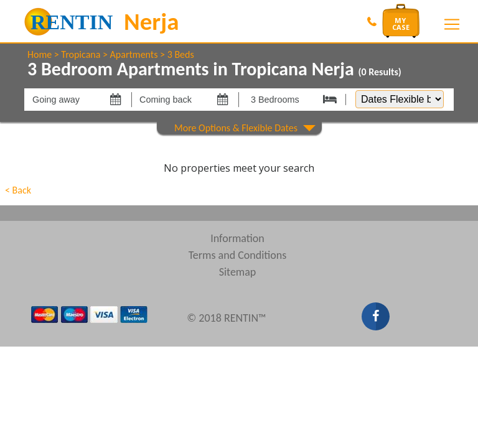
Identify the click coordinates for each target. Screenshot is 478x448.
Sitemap (238, 272)
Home (40, 54)
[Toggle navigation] (452, 24)
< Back (18, 190)
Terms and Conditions (238, 255)
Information (237, 238)
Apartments (134, 54)
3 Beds (181, 54)
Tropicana (81, 54)
